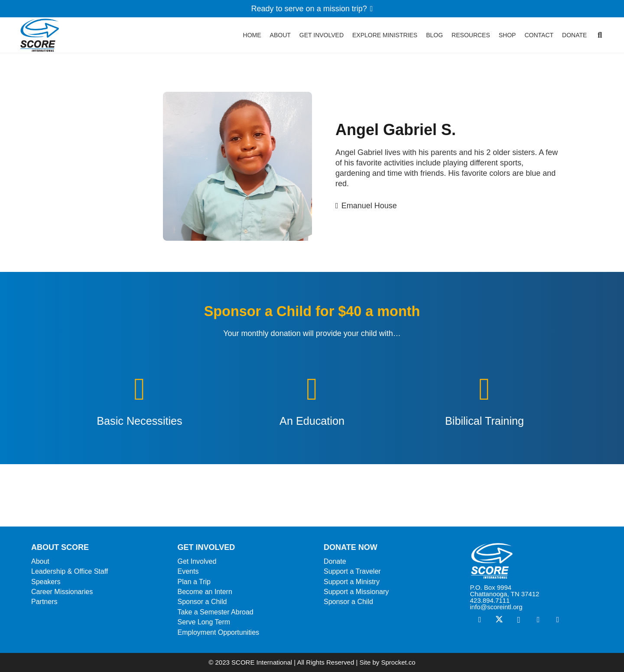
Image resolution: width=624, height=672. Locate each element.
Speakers (46, 582)
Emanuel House (369, 206)
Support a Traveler (352, 571)
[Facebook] (480, 620)
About (40, 561)
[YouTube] (558, 620)
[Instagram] (519, 620)
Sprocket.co (398, 662)
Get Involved (197, 561)
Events (188, 571)
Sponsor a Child (202, 602)
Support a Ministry (352, 582)
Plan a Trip (194, 582)
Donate (335, 561)
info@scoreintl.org (496, 607)
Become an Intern (205, 592)
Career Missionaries (62, 592)
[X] (499, 620)
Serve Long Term (204, 622)
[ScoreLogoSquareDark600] (44, 39)
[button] (600, 39)
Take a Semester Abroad (216, 612)
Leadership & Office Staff (70, 571)
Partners (44, 602)
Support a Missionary (356, 592)
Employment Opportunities (219, 632)
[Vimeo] (538, 620)
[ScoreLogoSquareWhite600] (532, 561)
